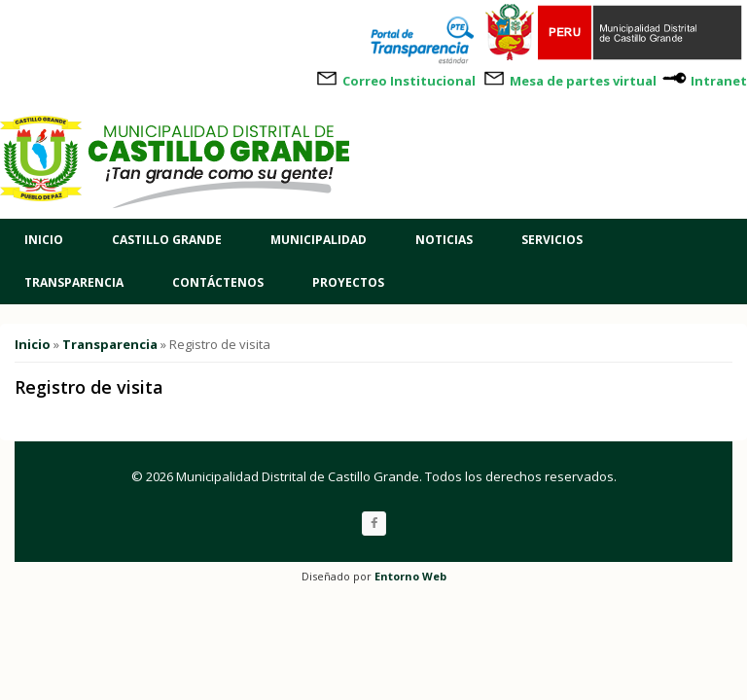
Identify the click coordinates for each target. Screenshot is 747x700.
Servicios (552, 240)
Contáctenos (218, 282)
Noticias (444, 240)
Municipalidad (319, 240)
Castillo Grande (167, 240)
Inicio (44, 240)
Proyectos (348, 282)
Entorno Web (410, 576)
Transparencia (74, 282)
